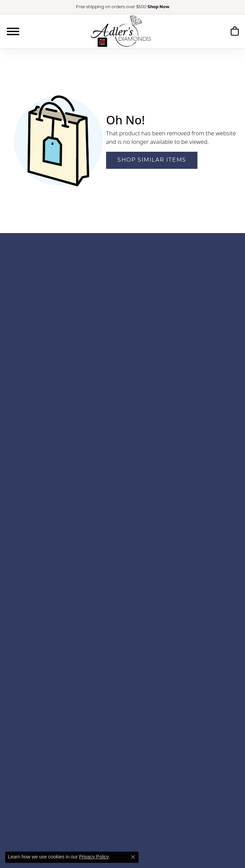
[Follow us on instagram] (128, 793)
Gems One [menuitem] (122, 495)
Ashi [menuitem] (122, 454)
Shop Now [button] (158, 7)
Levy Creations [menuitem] (122, 542)
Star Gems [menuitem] (122, 584)
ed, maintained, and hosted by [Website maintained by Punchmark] (145, 848)
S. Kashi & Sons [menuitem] (122, 577)
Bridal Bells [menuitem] (122, 467)
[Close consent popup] (133, 857)
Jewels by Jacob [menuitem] (122, 529)
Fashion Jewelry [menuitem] (122, 626)
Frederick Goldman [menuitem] (122, 488)
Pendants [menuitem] (122, 674)
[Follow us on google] (109, 793)
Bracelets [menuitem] (122, 667)
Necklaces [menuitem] (123, 681)
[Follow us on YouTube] (97, 793)
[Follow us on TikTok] (139, 793)
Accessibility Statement (212, 848)
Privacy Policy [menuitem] (123, 764)
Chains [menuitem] (122, 687)
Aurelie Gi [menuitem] (123, 460)
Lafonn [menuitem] (122, 536)
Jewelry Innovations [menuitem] (122, 522)
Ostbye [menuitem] (122, 556)
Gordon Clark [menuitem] (123, 508)
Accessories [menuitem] (122, 619)
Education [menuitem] (123, 750)
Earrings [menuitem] (122, 660)
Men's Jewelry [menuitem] (122, 633)
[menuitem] (51, 828)
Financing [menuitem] (123, 736)
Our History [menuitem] (122, 729)
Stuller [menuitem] (122, 590)
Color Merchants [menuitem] (122, 474)
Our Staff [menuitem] (122, 743)
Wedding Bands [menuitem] (123, 646)
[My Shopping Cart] (235, 31)
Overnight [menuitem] (122, 563)
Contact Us (124, 352)
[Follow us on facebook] (119, 793)
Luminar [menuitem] (122, 549)
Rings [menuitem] (122, 653)
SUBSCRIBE (208, 278)
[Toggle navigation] (13, 31)
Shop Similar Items (152, 160)
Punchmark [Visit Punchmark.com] (181, 848)
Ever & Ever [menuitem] (122, 481)
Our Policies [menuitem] (122, 757)
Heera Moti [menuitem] (122, 515)
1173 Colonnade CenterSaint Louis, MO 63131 (122, 326)
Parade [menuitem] (122, 570)
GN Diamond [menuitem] (122, 501)
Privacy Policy (94, 857)
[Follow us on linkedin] (149, 793)
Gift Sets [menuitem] (122, 701)
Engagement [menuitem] (122, 640)
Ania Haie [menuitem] (122, 447)
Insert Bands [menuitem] (123, 694)
